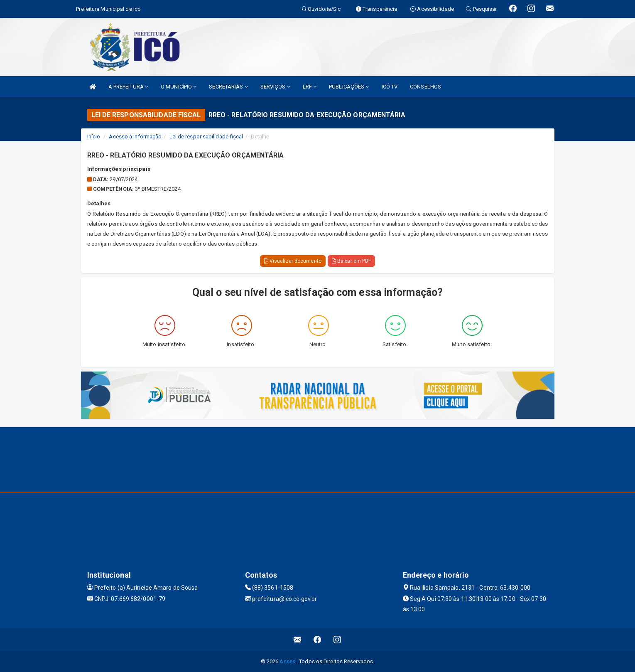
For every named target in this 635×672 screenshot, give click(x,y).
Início (94, 137)
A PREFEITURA (128, 87)
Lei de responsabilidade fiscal (206, 137)
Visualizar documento (293, 261)
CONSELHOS (425, 87)
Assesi (288, 661)
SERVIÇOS (275, 87)
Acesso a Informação (135, 137)
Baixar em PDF (352, 261)
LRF (310, 87)
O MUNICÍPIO (179, 87)
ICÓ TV (390, 87)
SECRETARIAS (228, 87)
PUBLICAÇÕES (349, 87)
